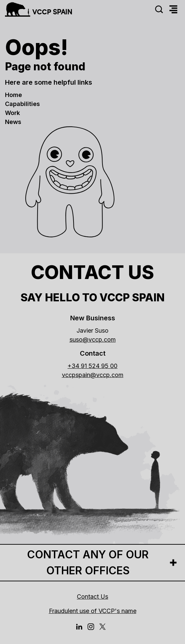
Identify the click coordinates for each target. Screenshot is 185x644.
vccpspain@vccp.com (93, 375)
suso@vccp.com (93, 339)
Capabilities (22, 104)
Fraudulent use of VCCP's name (93, 611)
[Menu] (173, 9)
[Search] (159, 9)
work (12, 113)
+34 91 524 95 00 (92, 366)
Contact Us (92, 596)
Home (13, 95)
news (13, 122)
